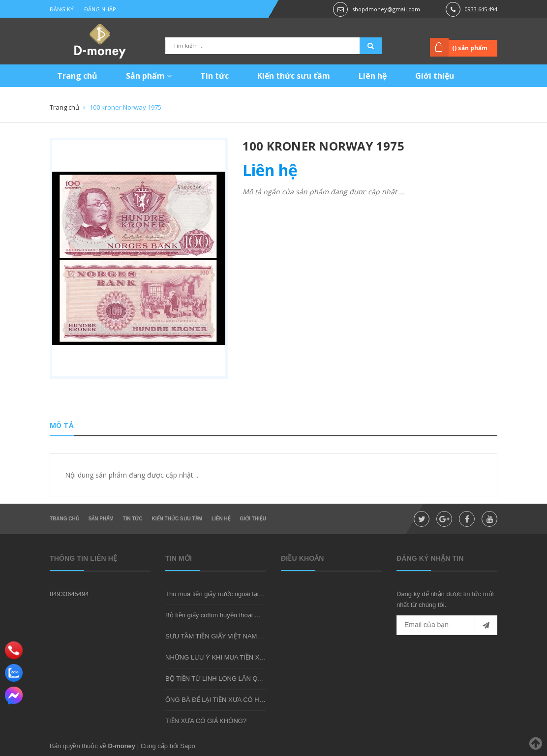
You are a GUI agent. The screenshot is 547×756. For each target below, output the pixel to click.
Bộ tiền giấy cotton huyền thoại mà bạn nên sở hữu (238, 615)
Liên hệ (373, 76)
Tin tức (214, 76)
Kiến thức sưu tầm (294, 76)
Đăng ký (62, 9)
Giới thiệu (435, 76)
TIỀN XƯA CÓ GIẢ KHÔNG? (206, 721)
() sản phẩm (470, 48)
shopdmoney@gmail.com (386, 9)
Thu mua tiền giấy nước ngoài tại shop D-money (234, 594)
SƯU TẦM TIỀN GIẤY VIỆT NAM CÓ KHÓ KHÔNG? (239, 636)
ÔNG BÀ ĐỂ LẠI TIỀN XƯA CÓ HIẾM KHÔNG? (232, 700)
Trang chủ (77, 76)
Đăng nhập (100, 9)
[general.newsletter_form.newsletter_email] (447, 625)
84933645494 (69, 594)
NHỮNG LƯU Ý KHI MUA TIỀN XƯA (217, 657)
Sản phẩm (149, 76)
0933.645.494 (481, 9)
